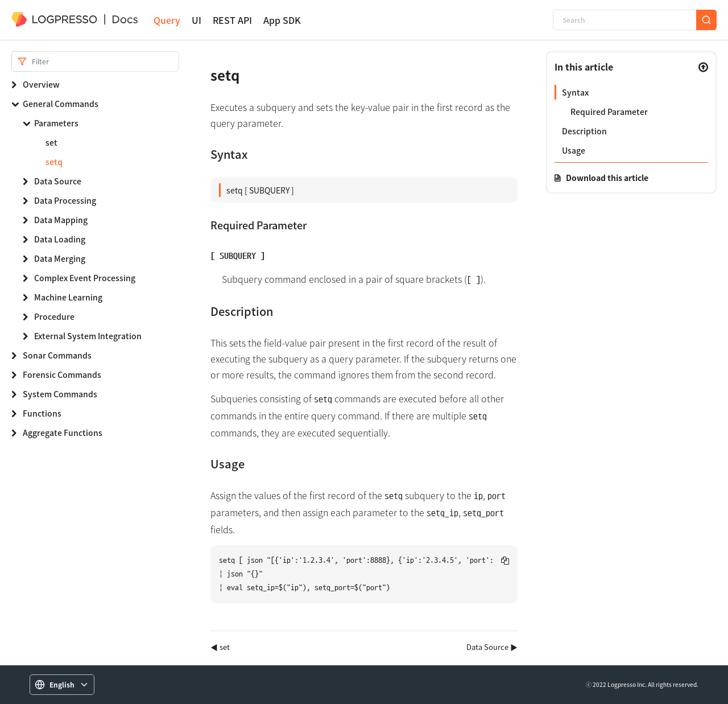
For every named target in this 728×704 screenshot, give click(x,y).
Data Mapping (61, 220)
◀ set (220, 647)
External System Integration (88, 336)
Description (584, 131)
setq (54, 162)
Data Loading (60, 239)
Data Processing (65, 200)
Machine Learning (68, 297)
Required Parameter (609, 112)
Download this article (607, 178)
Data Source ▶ (492, 647)
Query (167, 20)
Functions (42, 413)
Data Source (58, 181)
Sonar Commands (57, 355)
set (51, 142)
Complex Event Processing (85, 278)
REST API (232, 20)
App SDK (282, 20)
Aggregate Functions (63, 433)
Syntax (575, 92)
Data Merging (60, 258)
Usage (574, 150)
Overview (41, 84)
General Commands (61, 104)
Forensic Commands (62, 374)
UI (197, 20)
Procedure (54, 316)
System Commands (60, 394)
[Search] (624, 20)
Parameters (56, 123)
